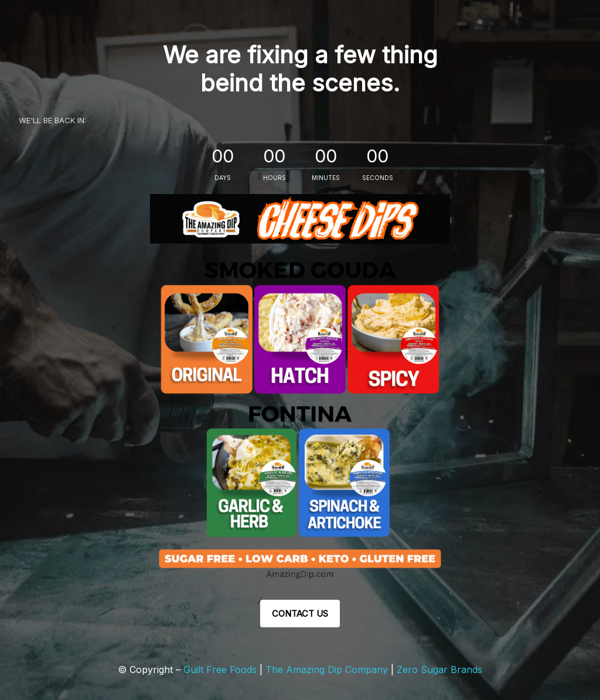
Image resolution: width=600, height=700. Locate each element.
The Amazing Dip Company (328, 670)
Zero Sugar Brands (439, 670)
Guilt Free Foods (220, 670)
